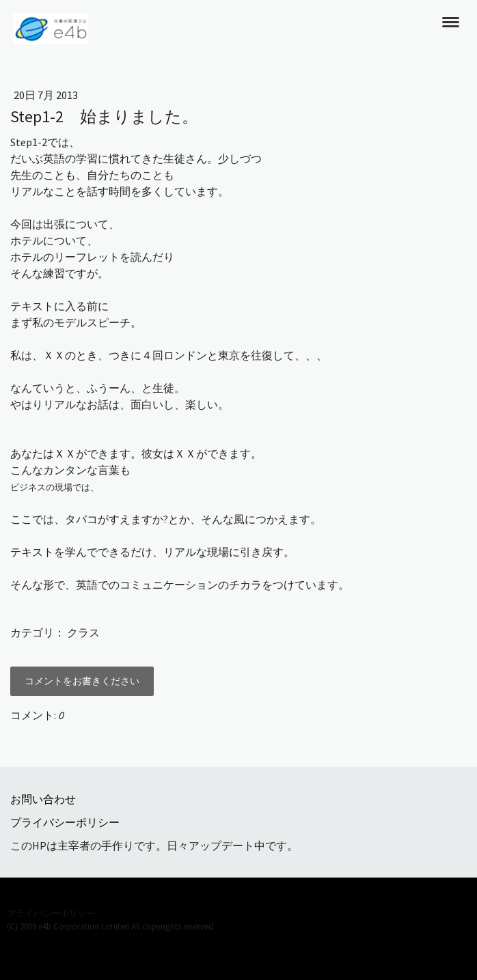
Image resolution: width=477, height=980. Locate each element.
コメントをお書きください (82, 681)
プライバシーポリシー (65, 822)
